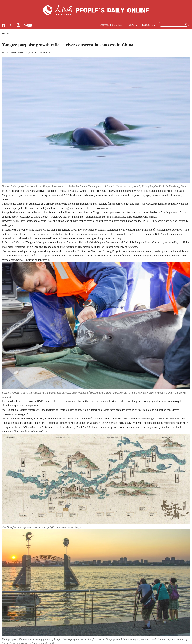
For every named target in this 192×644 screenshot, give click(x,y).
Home (3, 34)
